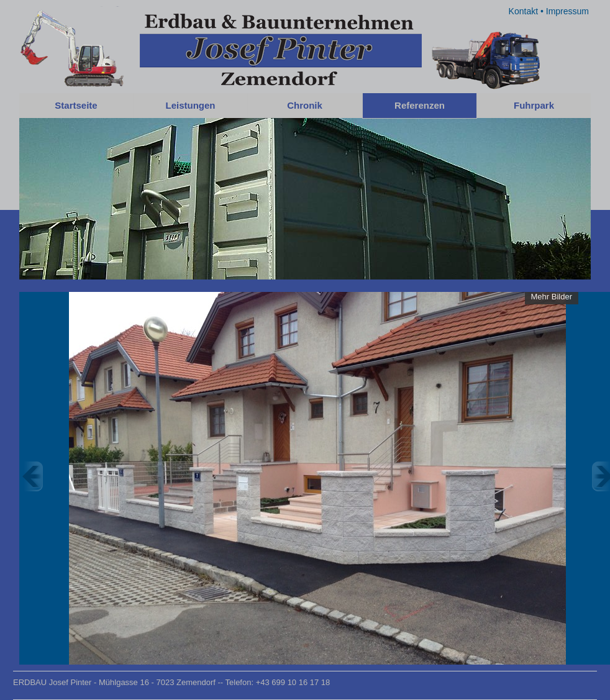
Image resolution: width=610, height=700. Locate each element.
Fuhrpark (534, 105)
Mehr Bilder (552, 297)
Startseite (76, 105)
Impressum (567, 11)
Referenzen (420, 105)
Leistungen (190, 105)
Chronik (305, 105)
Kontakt (523, 11)
